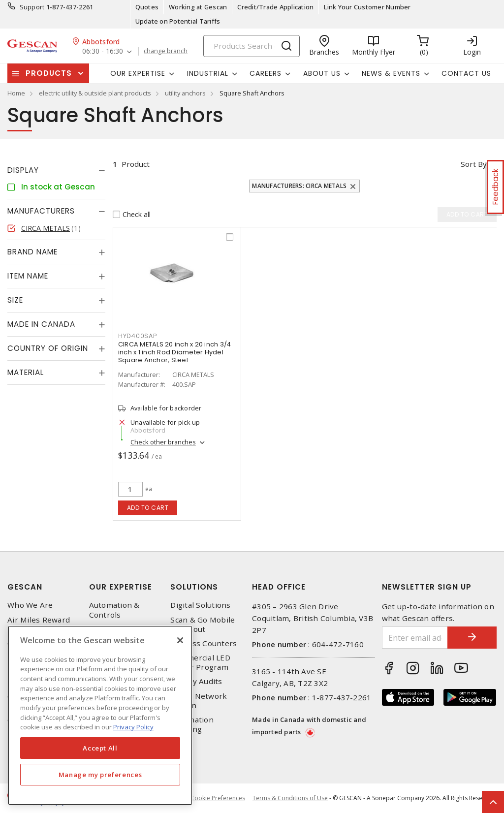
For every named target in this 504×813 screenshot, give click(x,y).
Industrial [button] (208, 73)
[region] (100, 715)
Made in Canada (41, 324)
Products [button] (49, 73)
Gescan (25, 587)
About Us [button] (322, 73)
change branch (166, 51)
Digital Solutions (200, 605)
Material (26, 372)
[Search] (252, 46)
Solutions (194, 587)
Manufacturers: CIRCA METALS (299, 186)
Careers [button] (266, 73)
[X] (180, 640)
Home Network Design (199, 701)
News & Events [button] (391, 73)
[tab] (56, 170)
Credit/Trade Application (275, 7)
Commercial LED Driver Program (200, 662)
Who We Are (30, 605)
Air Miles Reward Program (39, 625)
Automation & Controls (114, 610)
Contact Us (466, 73)
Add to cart (148, 508)
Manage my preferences (100, 775)
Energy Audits (196, 681)
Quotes (147, 7)
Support (32, 7)
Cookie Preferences (218, 798)
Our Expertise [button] (138, 73)
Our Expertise (121, 587)
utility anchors (185, 93)
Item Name (28, 276)
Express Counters (204, 643)
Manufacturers (41, 211)
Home (16, 93)
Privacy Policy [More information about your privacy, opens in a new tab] (133, 727)
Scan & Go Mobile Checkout (203, 625)
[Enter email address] (415, 638)
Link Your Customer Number (367, 7)
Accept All (100, 748)
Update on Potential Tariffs (178, 21)
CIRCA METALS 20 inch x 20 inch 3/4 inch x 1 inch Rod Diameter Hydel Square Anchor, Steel (175, 352)
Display (23, 170)
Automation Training (192, 724)
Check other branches (163, 442)
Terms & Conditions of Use (290, 798)
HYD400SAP (138, 336)
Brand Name (32, 252)
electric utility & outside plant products (95, 93)
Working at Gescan (198, 7)
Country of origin (48, 348)
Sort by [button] (474, 164)
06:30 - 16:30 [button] (103, 51)
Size (15, 300)
